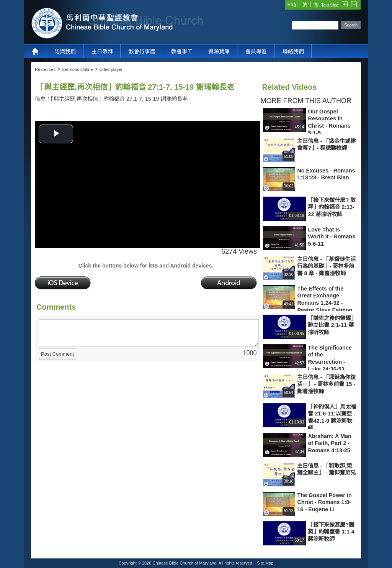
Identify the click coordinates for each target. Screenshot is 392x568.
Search (351, 25)
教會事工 (182, 51)
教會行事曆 (142, 51)
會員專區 (256, 51)
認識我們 (65, 51)
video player (111, 69)
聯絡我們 (293, 51)
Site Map (265, 563)
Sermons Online (78, 69)
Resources (45, 69)
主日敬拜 (102, 51)
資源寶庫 (219, 51)
